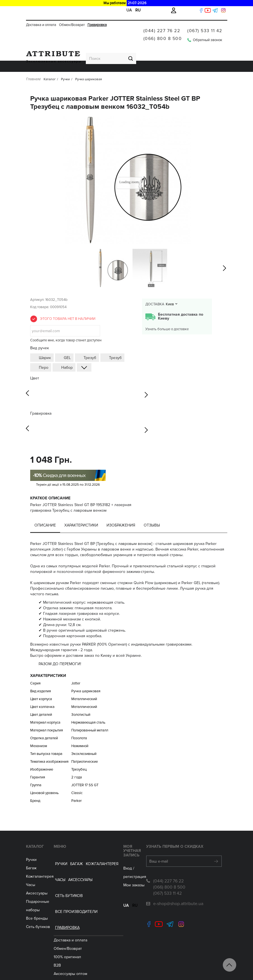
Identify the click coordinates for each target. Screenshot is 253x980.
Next (146, 379)
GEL (67, 343)
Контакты (63, 962)
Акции (61, 945)
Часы (31, 870)
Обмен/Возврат (72, 10)
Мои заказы (120, 857)
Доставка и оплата (41, 10)
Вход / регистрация (127, 849)
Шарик (45, 343)
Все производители (186, 51)
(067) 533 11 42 (205, 25)
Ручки (34, 51)
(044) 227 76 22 (162, 25)
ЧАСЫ (99, 51)
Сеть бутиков (148, 51)
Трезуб (90, 343)
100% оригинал (69, 861)
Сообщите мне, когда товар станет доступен (66, 325)
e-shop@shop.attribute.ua (178, 889)
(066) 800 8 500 (163, 32)
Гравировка (97, 10)
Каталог (35, 831)
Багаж (49, 51)
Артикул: (37, 285)
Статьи (61, 937)
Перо (44, 352)
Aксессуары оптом (72, 878)
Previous (27, 379)
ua (113, 885)
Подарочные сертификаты (79, 920)
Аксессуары (119, 51)
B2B (59, 870)
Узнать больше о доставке (167, 314)
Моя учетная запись (124, 833)
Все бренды (37, 903)
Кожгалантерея (75, 51)
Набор (67, 352)
